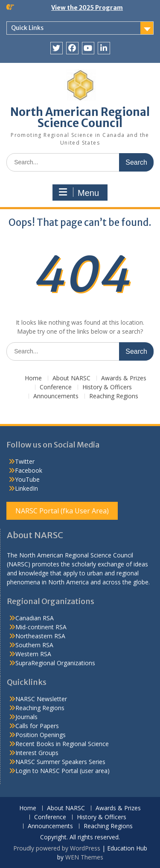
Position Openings (41, 735)
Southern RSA (34, 645)
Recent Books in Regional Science (62, 744)
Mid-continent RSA (41, 627)
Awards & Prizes (124, 378)
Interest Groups (37, 753)
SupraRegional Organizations (55, 663)
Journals (26, 717)
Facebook (29, 470)
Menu (79, 193)
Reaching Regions (114, 396)
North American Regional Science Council (80, 117)
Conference (56, 387)
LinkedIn (26, 488)
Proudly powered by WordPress (57, 848)
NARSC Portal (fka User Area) (62, 511)
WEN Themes (84, 857)
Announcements (56, 396)
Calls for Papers (37, 726)
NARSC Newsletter (41, 699)
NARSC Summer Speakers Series (60, 762)
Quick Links (27, 28)
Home (33, 378)
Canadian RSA (35, 618)
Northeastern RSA (40, 636)
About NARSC (71, 378)
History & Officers (107, 387)
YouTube (27, 479)
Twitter (25, 461)
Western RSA (33, 654)
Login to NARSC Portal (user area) (63, 771)
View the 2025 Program (87, 8)
